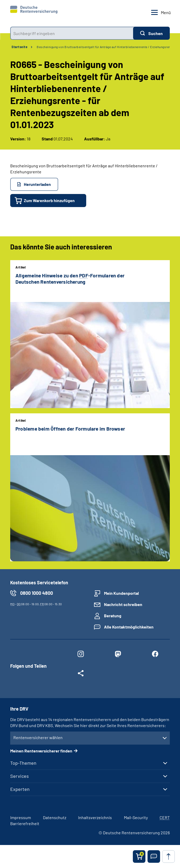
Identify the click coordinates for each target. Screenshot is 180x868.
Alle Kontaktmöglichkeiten (129, 627)
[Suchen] (151, 33)
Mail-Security (136, 817)
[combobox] (72, 33)
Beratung (113, 616)
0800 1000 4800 (37, 593)
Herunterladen (37, 184)
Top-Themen (23, 763)
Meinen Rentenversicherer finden (41, 751)
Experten (20, 789)
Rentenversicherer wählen (38, 737)
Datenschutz (55, 817)
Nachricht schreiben (123, 604)
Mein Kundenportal (121, 593)
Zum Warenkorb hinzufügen (49, 200)
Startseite (20, 47)
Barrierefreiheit (25, 823)
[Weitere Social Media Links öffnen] (81, 674)
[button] (154, 856)
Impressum (21, 817)
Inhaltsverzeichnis (95, 817)
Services (20, 776)
